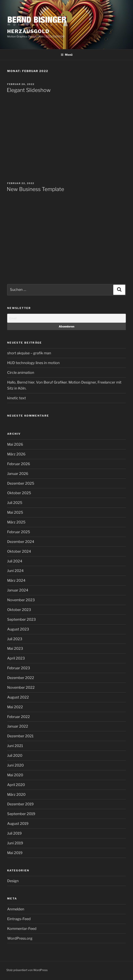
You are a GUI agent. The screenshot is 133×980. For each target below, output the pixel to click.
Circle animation (21, 373)
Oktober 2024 (19, 551)
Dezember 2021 (20, 736)
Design (13, 881)
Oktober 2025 (19, 493)
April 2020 (16, 785)
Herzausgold (28, 31)
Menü (67, 55)
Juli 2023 (15, 639)
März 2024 (16, 580)
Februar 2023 (19, 668)
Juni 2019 (15, 843)
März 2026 (16, 454)
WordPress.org (20, 938)
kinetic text (17, 398)
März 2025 (16, 522)
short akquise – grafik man (29, 353)
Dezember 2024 (21, 542)
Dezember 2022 (21, 678)
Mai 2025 (15, 512)
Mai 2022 (15, 707)
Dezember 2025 (21, 483)
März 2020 (16, 794)
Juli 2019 (14, 833)
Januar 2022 (18, 726)
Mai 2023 (15, 648)
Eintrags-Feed (19, 919)
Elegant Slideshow (29, 90)
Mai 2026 (15, 444)
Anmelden (16, 909)
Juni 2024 (15, 571)
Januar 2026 (18, 474)
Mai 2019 (15, 853)
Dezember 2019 (20, 804)
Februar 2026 (19, 464)
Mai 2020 (15, 775)
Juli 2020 (15, 755)
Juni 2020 (15, 765)
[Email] (66, 318)
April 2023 (16, 658)
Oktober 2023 (19, 610)
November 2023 (21, 600)
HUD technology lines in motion (33, 363)
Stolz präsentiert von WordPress (27, 970)
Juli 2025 (15, 503)
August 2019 (18, 824)
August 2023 (18, 629)
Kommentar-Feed (22, 929)
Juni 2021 (15, 746)
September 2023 (22, 619)
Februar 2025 (19, 532)
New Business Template (35, 189)
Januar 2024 (18, 590)
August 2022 (18, 697)
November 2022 (21, 687)
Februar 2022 (19, 717)
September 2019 (21, 814)
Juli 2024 (15, 561)
